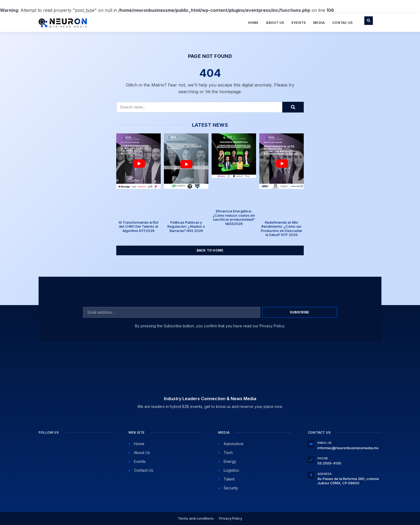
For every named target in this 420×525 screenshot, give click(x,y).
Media (319, 23)
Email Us (325, 443)
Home (253, 23)
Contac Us (342, 23)
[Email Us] (311, 444)
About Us (275, 23)
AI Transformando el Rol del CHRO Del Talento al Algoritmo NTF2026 (138, 226)
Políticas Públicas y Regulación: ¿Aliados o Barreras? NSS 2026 (186, 226)
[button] (369, 21)
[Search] (293, 107)
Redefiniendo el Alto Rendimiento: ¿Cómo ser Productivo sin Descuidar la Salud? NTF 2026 (282, 229)
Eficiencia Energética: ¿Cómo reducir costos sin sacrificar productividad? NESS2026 (234, 217)
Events (299, 23)
